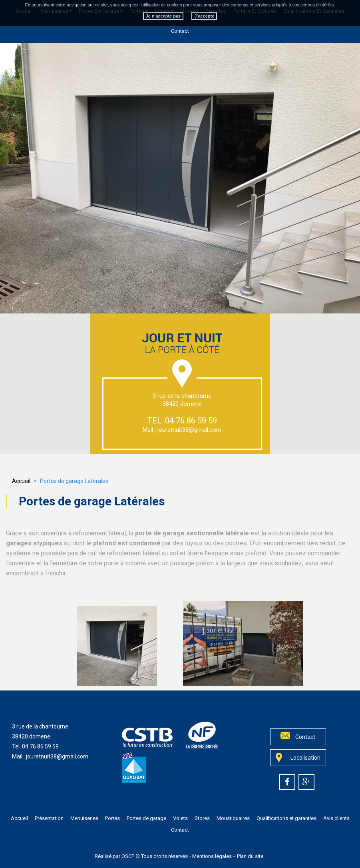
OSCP (128, 856)
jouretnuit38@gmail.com (189, 430)
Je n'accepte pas (163, 12)
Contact (180, 31)
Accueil (21, 481)
